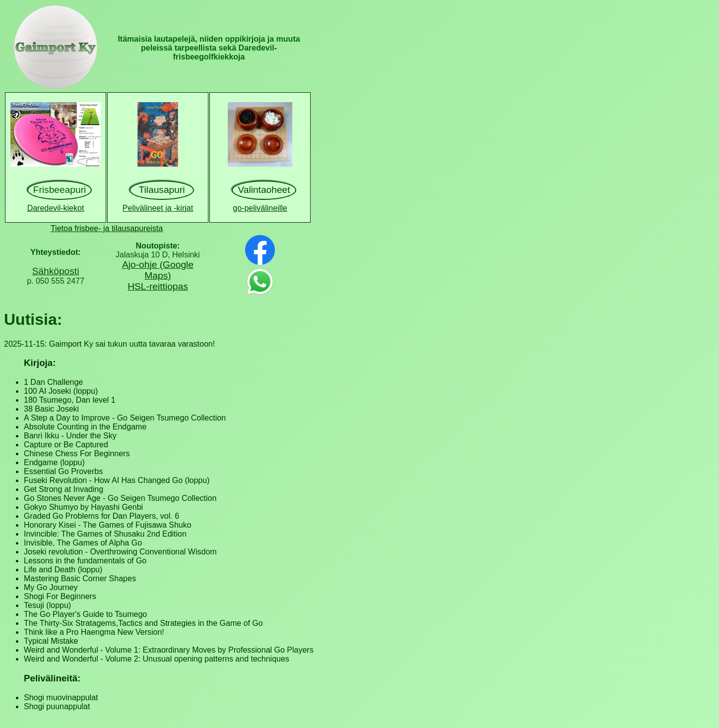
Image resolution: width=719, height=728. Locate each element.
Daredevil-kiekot (56, 208)
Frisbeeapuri (60, 190)
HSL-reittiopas (158, 286)
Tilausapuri (162, 190)
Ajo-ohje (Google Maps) (158, 270)
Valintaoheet (264, 190)
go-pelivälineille (260, 208)
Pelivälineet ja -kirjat (158, 208)
